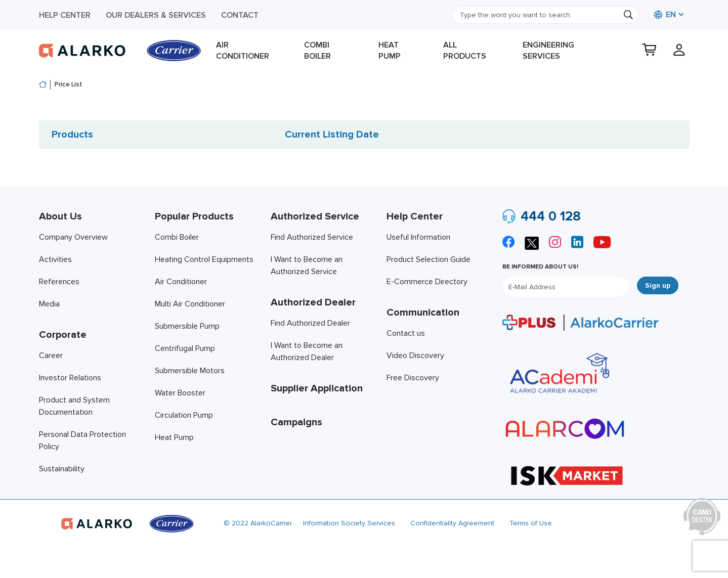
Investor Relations (70, 378)
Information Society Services (349, 523)
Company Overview (73, 237)
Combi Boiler (317, 51)
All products (465, 51)
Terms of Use (531, 523)
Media (49, 304)
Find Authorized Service (312, 237)
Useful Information (418, 237)
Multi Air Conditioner (190, 304)
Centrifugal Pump (185, 348)
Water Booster (180, 393)
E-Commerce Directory (427, 282)
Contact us (406, 333)
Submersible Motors (190, 371)
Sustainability (62, 469)
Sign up (658, 285)
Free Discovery (413, 378)
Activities (55, 259)
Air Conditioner (243, 51)
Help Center (65, 15)
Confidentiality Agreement (452, 523)
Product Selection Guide (429, 259)
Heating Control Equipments (204, 259)
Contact (240, 15)
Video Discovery (415, 355)
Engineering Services (548, 51)
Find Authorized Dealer (310, 323)
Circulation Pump (184, 415)
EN (665, 15)
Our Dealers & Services (156, 15)
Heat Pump (390, 51)
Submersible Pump (187, 326)
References (59, 282)
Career (51, 355)
